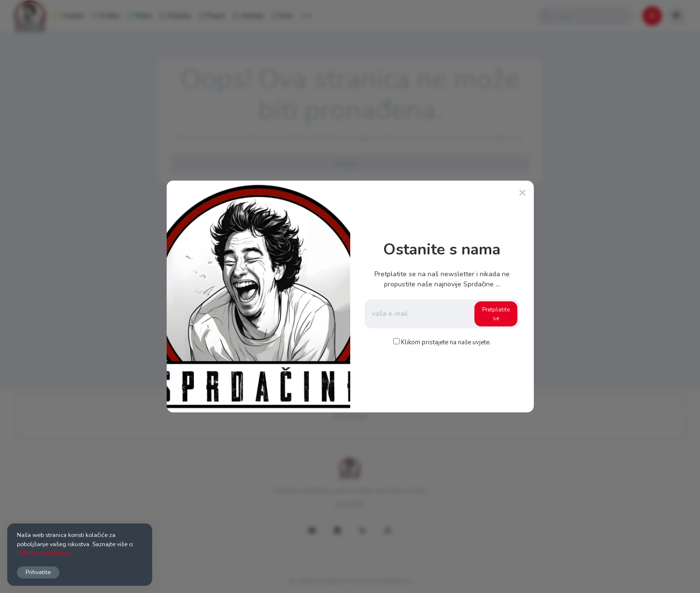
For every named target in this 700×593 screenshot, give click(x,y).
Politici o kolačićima (43, 553)
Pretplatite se (496, 314)
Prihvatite (38, 572)
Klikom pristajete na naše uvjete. (446, 342)
